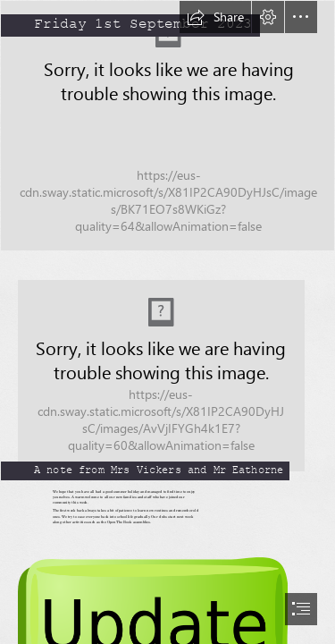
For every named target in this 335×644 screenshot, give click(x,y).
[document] (167, 322)
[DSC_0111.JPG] (167, 368)
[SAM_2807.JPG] (167, 126)
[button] (215, 17)
